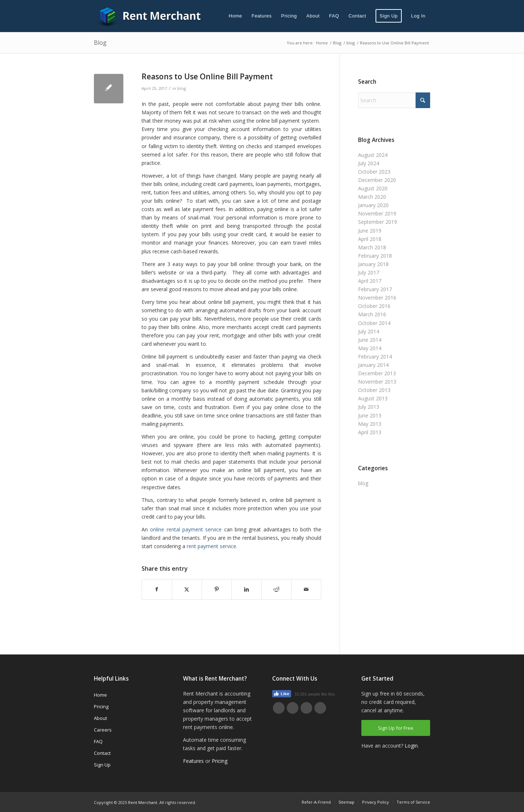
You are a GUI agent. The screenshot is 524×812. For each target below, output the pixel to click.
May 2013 (370, 424)
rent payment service (211, 546)
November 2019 (377, 213)
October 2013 (374, 390)
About (100, 718)
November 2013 (377, 382)
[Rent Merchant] (148, 16)
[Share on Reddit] (276, 589)
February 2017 (375, 289)
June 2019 (370, 231)
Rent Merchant (143, 802)
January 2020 (373, 205)
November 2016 (377, 298)
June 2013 (370, 415)
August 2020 (373, 188)
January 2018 (373, 264)
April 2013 (370, 432)
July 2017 (369, 272)
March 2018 (372, 247)
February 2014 (375, 357)
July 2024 (369, 163)
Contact (102, 753)
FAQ (98, 741)
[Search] (394, 100)
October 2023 (374, 172)
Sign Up (102, 765)
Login (411, 746)
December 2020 (377, 180)
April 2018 (370, 239)
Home (100, 695)
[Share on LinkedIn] (247, 589)
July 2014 (369, 331)
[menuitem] (236, 16)
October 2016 (374, 306)
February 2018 (375, 256)
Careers (103, 730)
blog (182, 88)
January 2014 (373, 365)
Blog (100, 43)
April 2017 (370, 281)
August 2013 (373, 398)
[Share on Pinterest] (217, 589)
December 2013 (377, 373)
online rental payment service (186, 529)
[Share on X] (187, 589)
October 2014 (374, 323)
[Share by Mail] (306, 589)
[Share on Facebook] (157, 589)
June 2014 (370, 340)
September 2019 (378, 222)
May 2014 (370, 348)
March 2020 (372, 197)
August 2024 (373, 155)
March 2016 (372, 314)
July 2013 (369, 407)
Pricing (101, 706)
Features (193, 761)
